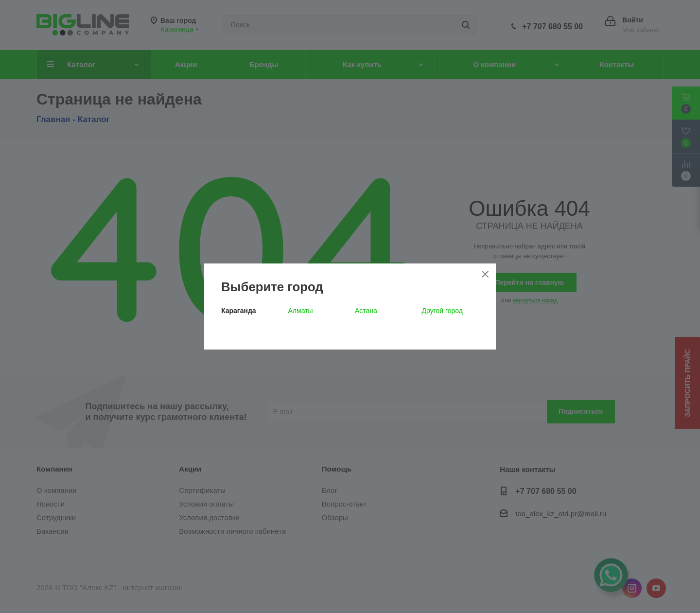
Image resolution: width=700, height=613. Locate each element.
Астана (366, 311)
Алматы (301, 311)
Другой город (442, 311)
